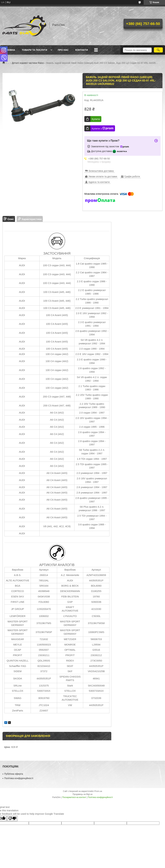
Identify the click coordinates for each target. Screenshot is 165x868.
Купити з (103, 128)
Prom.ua (98, 791)
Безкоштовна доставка (101, 171)
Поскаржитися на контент (74, 797)
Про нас (63, 50)
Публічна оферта (14, 774)
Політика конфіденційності (19, 778)
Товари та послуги (34, 50)
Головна (9, 50)
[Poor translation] (12, 818)
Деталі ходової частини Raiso (28, 63)
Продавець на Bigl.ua (82, 794)
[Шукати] (158, 50)
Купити (96, 119)
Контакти (82, 50)
